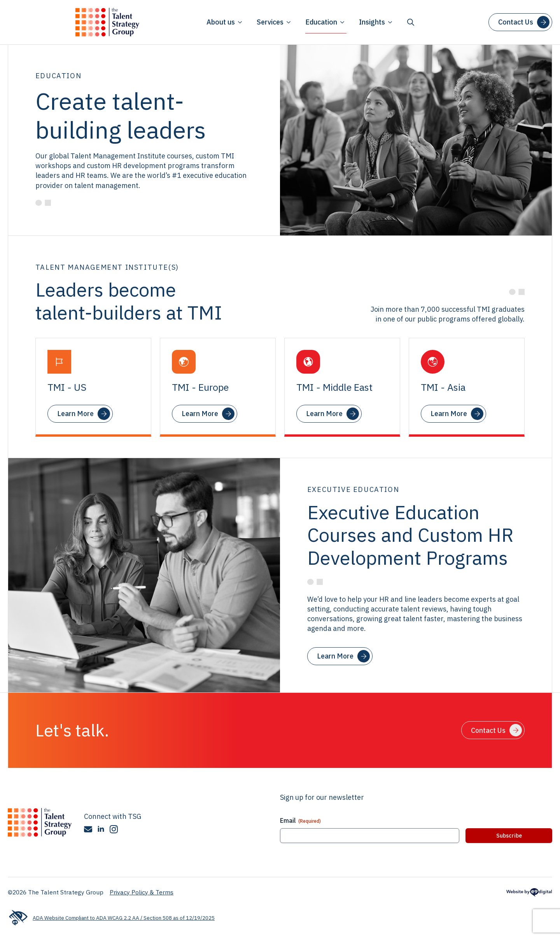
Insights (372, 22)
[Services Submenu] (288, 22)
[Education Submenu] (342, 22)
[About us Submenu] (240, 22)
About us (221, 22)
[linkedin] (101, 829)
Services (270, 22)
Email (300, 820)
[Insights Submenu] (390, 22)
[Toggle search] (411, 22)
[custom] (88, 829)
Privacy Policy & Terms (142, 892)
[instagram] (114, 829)
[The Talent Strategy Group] (40, 822)
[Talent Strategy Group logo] (107, 22)
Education (321, 22)
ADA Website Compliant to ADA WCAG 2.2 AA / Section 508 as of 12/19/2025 (111, 918)
